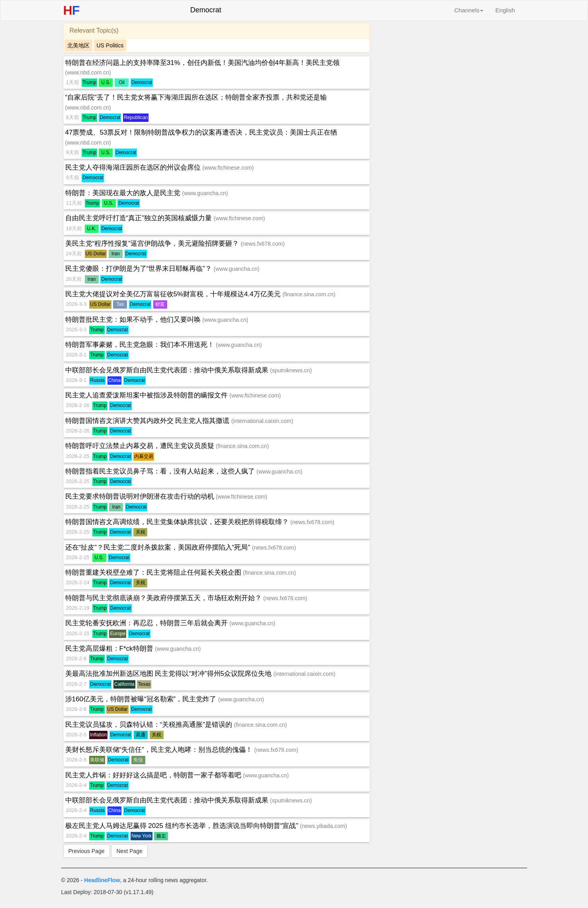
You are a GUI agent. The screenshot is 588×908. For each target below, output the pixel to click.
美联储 (97, 760)
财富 (160, 304)
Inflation (98, 735)
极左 (161, 836)
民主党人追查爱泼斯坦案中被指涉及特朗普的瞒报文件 (147, 395)
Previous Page (87, 851)
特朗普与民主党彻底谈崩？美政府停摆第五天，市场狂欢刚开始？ (164, 598)
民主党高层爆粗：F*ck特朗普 (110, 649)
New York (142, 836)
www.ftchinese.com (228, 168)
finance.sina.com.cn (309, 294)
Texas (144, 684)
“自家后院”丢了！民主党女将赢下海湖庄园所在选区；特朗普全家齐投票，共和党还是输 (196, 97)
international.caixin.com (262, 421)
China (114, 380)
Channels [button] (469, 10)
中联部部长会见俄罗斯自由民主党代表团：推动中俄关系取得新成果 (168, 370)
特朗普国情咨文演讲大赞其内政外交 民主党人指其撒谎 (148, 421)
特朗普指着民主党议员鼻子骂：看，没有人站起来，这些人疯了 (161, 471)
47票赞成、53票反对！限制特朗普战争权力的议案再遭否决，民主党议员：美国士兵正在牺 (201, 132)
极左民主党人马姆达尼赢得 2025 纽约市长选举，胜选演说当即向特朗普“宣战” (183, 826)
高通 (141, 735)
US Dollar (96, 254)
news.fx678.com (263, 244)
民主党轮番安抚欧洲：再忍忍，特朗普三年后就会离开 (147, 623)
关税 (141, 532)
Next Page (129, 851)
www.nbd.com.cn (88, 72)
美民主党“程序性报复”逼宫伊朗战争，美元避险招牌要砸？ (153, 244)
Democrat (142, 82)
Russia (97, 380)
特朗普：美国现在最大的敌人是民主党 (124, 193)
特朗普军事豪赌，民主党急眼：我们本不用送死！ (141, 345)
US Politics (110, 45)
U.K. (92, 229)
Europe (118, 634)
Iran (116, 254)
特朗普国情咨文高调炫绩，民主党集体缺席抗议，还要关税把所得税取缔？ (178, 522)
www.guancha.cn (205, 193)
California (124, 684)
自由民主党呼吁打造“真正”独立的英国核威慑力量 (140, 218)
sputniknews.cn (291, 370)
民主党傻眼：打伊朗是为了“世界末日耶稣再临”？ (140, 269)
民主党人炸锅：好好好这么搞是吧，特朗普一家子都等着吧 (154, 775)
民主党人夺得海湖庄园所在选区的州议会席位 (134, 167)
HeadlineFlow (102, 880)
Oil (122, 82)
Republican (136, 117)
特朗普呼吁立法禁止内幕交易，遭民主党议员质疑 (141, 446)
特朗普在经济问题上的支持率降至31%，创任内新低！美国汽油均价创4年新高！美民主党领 (202, 63)
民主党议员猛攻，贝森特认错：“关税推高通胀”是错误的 (150, 725)
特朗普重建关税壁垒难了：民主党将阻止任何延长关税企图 (154, 572)
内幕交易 (144, 456)
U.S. (106, 82)
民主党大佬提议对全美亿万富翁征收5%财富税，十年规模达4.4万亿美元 (174, 294)
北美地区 (78, 45)
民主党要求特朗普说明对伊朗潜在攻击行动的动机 (141, 496)
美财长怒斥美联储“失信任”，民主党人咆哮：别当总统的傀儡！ (160, 750)
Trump (89, 82)
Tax (120, 304)
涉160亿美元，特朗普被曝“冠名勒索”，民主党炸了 (142, 699)
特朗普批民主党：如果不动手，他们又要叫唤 (134, 320)
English (505, 10)
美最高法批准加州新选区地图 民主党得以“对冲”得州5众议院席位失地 (169, 674)
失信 (138, 760)
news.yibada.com (323, 826)
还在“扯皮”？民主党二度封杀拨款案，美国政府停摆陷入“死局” (159, 547)
